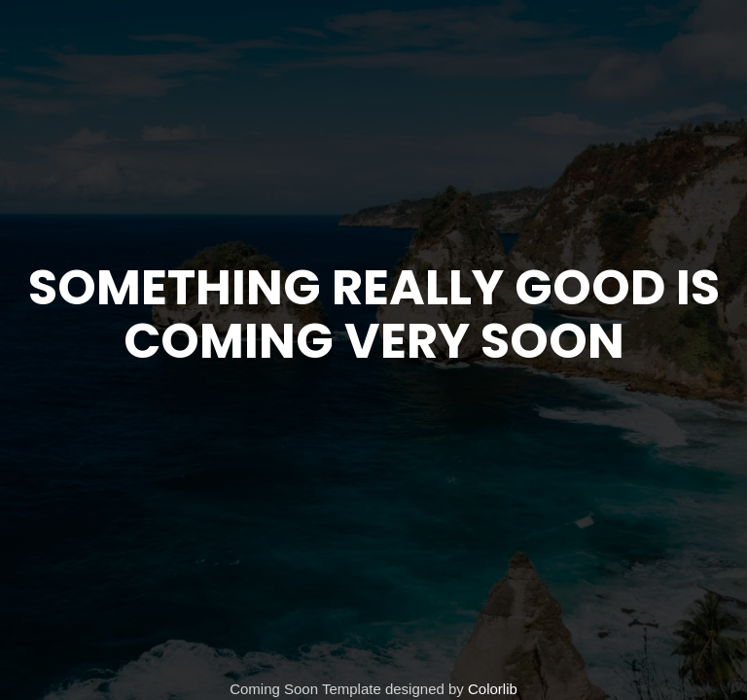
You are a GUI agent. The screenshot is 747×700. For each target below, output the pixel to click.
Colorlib (493, 689)
